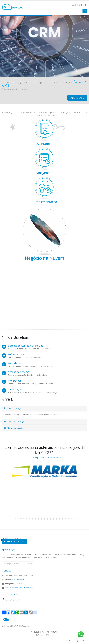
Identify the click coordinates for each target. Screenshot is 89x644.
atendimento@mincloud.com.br (21, 588)
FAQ (76, 641)
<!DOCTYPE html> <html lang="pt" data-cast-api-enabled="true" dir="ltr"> (44, 300)
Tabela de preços (13, 409)
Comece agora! (77, 98)
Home (61, 641)
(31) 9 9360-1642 (80, 5)
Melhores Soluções (14, 428)
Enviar (30, 564)
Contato (83, 641)
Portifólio (69, 641)
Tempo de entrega (14, 422)
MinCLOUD (18, 584)
